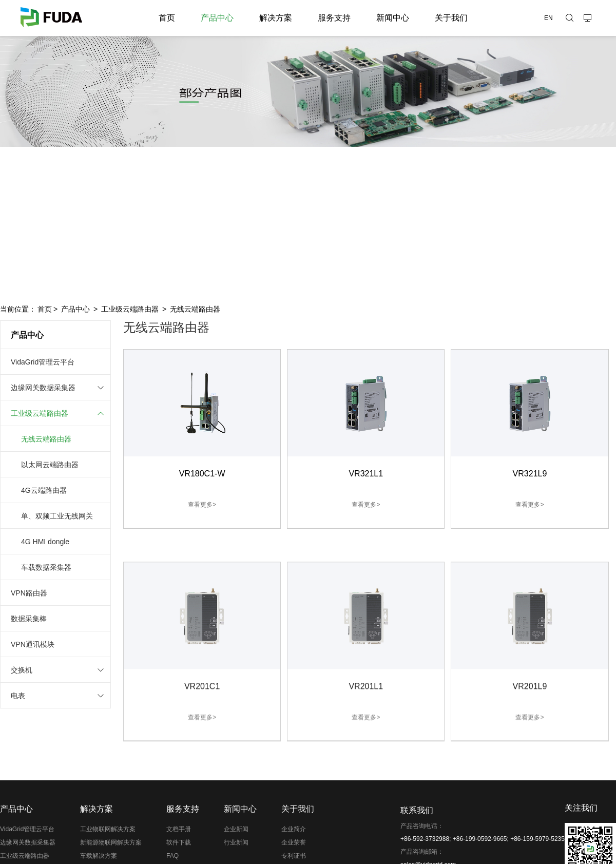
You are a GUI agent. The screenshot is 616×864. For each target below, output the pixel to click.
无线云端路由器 (195, 309)
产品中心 (217, 18)
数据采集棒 (29, 619)
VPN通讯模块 (33, 644)
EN (548, 18)
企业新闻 (236, 829)
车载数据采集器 (46, 567)
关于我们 (451, 18)
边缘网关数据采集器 (43, 388)
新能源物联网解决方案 (111, 842)
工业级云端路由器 (130, 309)
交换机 (22, 670)
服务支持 (334, 18)
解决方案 (276, 18)
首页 (167, 18)
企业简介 (294, 829)
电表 (18, 696)
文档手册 (179, 829)
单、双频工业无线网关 (57, 516)
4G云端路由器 (44, 490)
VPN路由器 (29, 593)
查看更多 (202, 510)
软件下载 (179, 842)
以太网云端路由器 (50, 465)
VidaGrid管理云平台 (43, 362)
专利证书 (294, 856)
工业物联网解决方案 (108, 829)
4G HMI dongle (45, 542)
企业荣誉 (294, 842)
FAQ (172, 856)
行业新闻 (236, 842)
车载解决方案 (99, 856)
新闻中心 (393, 18)
